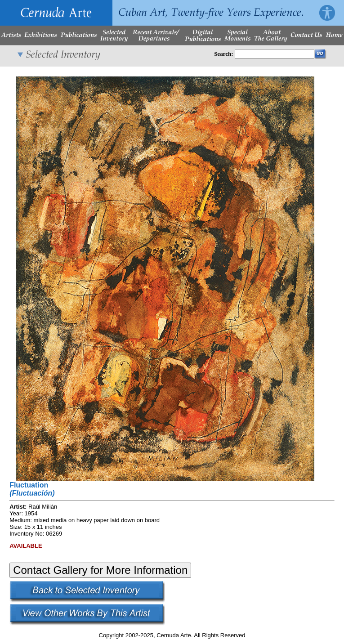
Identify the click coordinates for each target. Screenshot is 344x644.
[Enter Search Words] (275, 54)
